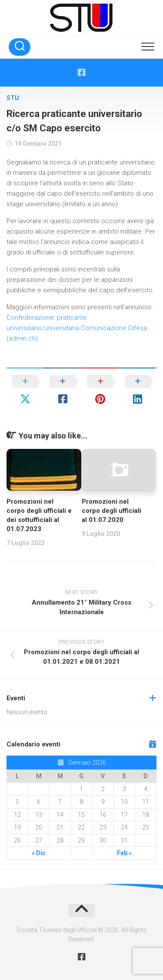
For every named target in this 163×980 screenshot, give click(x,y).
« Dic (39, 853)
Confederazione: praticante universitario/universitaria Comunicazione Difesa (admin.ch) (77, 328)
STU (13, 98)
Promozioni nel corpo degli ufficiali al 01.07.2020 (111, 511)
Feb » (124, 853)
